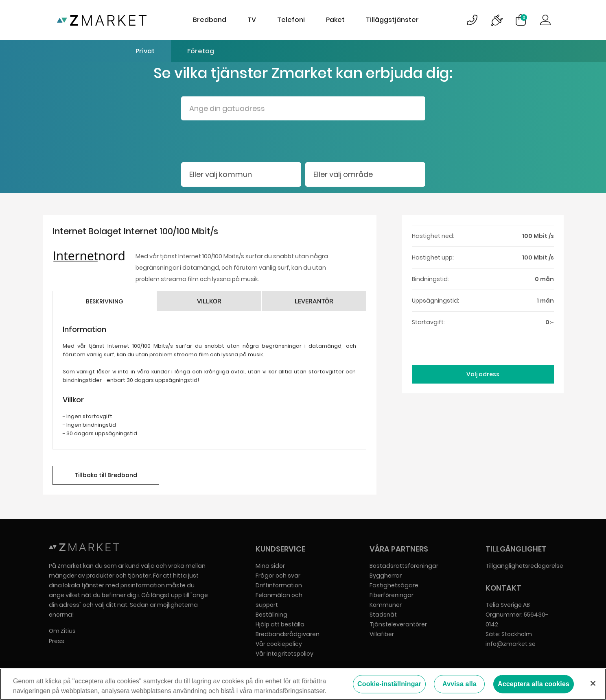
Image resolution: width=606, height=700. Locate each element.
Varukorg (524, 17)
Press (57, 641)
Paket (335, 20)
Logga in (545, 20)
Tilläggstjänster (392, 20)
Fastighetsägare (394, 585)
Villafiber (382, 634)
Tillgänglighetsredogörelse (524, 566)
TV (252, 20)
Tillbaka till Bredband (106, 475)
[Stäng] (593, 684)
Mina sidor (270, 566)
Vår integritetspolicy (284, 654)
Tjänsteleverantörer (398, 624)
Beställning (271, 615)
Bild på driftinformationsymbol (497, 20)
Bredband (210, 20)
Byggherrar (386, 576)
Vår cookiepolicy (279, 644)
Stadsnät (383, 615)
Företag (201, 51)
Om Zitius (62, 631)
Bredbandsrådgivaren (288, 634)
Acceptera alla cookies (534, 685)
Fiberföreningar (392, 595)
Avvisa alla (459, 685)
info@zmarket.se (511, 644)
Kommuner (386, 605)
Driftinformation (279, 585)
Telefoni (291, 20)
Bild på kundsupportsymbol (472, 20)
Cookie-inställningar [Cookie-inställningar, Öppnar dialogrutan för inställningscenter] (389, 685)
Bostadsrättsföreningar (404, 566)
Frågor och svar (278, 576)
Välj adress (483, 374)
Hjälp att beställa (280, 624)
